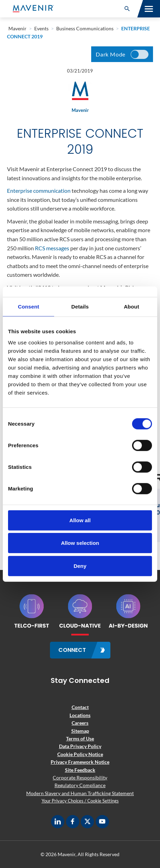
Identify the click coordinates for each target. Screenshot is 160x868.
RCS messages (52, 248)
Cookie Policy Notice (80, 754)
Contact (80, 707)
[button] (127, 9)
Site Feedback (80, 770)
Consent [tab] (28, 307)
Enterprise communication (39, 191)
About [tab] (131, 307)
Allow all (80, 520)
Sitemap (80, 731)
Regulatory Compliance (80, 785)
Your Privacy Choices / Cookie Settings (80, 801)
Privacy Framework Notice (80, 762)
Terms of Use (80, 738)
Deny (80, 566)
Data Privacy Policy (80, 746)
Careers (80, 723)
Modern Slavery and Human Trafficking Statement (80, 793)
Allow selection (80, 543)
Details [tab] (80, 307)
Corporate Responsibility (80, 778)
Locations (80, 715)
